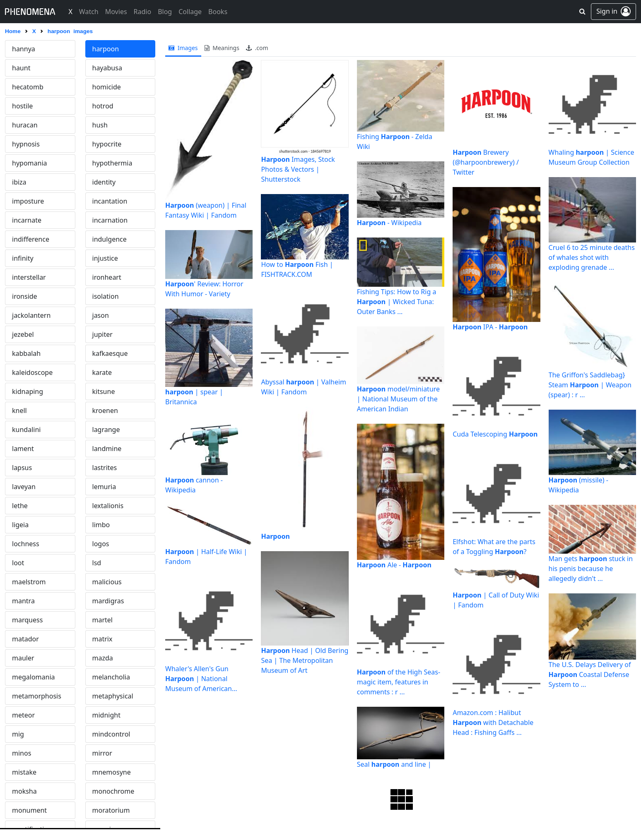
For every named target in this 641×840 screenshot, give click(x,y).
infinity (23, 258)
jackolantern (31, 315)
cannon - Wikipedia (194, 485)
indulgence (110, 239)
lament (23, 449)
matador (25, 639)
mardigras (108, 601)
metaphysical (113, 696)
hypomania (30, 163)
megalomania (34, 677)
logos (101, 544)
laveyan (24, 487)
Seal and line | (394, 764)
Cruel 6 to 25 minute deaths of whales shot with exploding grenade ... (592, 257)
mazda (103, 658)
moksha (24, 791)
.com (257, 48)
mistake (24, 772)
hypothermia (112, 163)
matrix (102, 639)
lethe (20, 506)
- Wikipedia (389, 223)
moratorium (111, 810)
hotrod (103, 106)
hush (100, 125)
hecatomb (28, 87)
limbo (101, 525)
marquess (27, 620)
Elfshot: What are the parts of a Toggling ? (494, 547)
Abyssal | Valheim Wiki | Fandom (304, 387)
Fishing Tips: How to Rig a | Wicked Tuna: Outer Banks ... (397, 302)
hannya (24, 49)
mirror (102, 753)
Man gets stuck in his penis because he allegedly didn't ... (591, 569)
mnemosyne (112, 772)
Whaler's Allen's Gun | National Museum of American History (199, 679)
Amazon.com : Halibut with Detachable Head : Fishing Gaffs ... (493, 722)
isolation (106, 296)
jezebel (23, 334)
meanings (222, 48)
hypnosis (26, 144)
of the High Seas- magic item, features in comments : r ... (399, 682)
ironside (25, 296)
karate (102, 372)
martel (102, 620)
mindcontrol (111, 734)
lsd (97, 563)
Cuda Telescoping (495, 434)
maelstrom (29, 582)
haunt (21, 68)
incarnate (27, 220)
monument (29, 810)
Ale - (394, 565)
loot (18, 563)
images (183, 48)
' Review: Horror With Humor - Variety (204, 289)
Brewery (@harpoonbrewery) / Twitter (486, 162)
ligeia (20, 525)
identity (104, 182)
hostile (22, 106)
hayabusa (107, 68)
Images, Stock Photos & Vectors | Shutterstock (298, 169)
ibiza (19, 182)
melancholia (111, 677)
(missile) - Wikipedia (578, 485)
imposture (28, 201)
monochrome (113, 791)
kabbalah (26, 353)
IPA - (490, 327)
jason (101, 315)
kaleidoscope (32, 372)
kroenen (105, 410)
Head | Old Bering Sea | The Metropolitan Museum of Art (305, 660)
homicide (107, 87)
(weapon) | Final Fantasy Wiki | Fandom (206, 210)
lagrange (106, 430)
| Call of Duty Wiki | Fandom (496, 600)
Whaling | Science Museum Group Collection (592, 157)
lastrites (105, 468)
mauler (23, 658)
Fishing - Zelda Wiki (395, 142)
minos (22, 753)
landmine (107, 449)
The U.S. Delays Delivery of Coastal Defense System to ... (590, 674)
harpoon (106, 49)
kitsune (104, 391)
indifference (31, 239)
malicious (107, 582)
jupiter (102, 334)
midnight (106, 715)
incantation (110, 201)
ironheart (107, 277)
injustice (105, 258)
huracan (25, 125)
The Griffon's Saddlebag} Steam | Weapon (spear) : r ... (590, 385)
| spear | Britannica (194, 397)
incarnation (110, 220)
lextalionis (108, 506)
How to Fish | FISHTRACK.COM (297, 269)
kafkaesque (110, 353)
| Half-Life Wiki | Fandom (206, 557)
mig (18, 734)
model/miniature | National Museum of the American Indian (398, 399)
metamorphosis (37, 696)
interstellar (29, 277)
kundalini (26, 430)
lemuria (104, 487)
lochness (26, 544)
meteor (23, 715)
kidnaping (28, 391)
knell (19, 410)
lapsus (22, 468)
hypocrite (107, 144)
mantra (23, 601)
